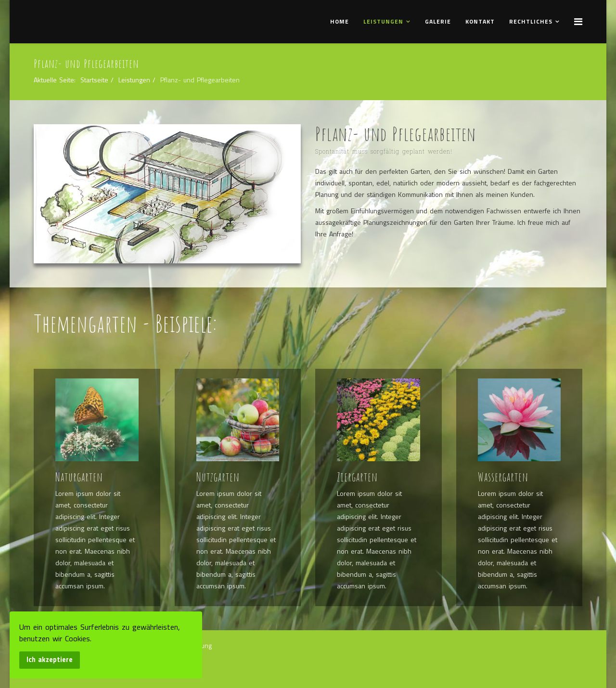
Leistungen (383, 21)
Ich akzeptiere (50, 660)
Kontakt (480, 21)
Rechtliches (531, 21)
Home (340, 21)
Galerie (438, 21)
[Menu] (578, 21)
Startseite (94, 80)
